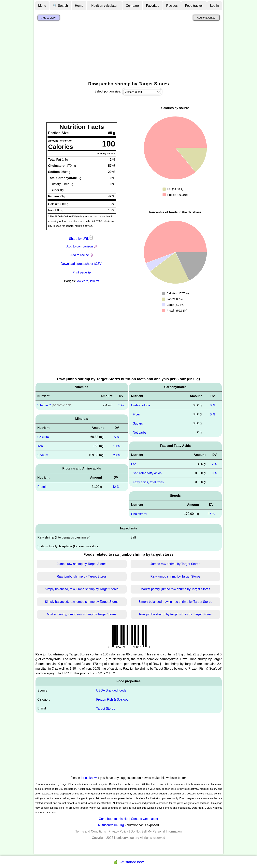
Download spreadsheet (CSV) (82, 264)
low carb (82, 281)
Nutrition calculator (104, 6)
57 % (211, 514)
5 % (117, 437)
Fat (133, 464)
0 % (213, 405)
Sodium (43, 455)
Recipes (172, 6)
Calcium (43, 437)
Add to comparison (80, 246)
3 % (121, 405)
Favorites (153, 6)
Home (79, 6)
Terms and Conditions (91, 831)
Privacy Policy (118, 831)
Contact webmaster (145, 819)
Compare (132, 6)
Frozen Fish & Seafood (112, 700)
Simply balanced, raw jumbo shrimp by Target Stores (82, 589)
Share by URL (82, 239)
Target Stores (106, 709)
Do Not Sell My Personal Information (156, 831)
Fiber (136, 414)
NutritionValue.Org (111, 825)
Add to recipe (80, 255)
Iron (40, 446)
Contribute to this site (114, 819)
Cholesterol (139, 514)
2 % (215, 464)
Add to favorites (206, 18)
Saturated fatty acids (147, 473)
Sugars (138, 423)
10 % (117, 446)
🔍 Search (60, 6)
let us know (89, 778)
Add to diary (49, 18)
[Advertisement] (129, 52)
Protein (43, 487)
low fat (95, 281)
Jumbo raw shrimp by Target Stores (82, 564)
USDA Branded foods (111, 690)
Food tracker (194, 6)
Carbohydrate (141, 405)
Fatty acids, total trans (148, 482)
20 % (117, 455)
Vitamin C (44, 405)
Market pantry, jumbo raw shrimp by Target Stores (175, 589)
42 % (116, 487)
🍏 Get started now (128, 862)
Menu (42, 6)
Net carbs (139, 432)
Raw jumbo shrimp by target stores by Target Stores (175, 614)
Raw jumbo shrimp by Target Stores (82, 576)
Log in (214, 6)
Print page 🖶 (82, 272)
